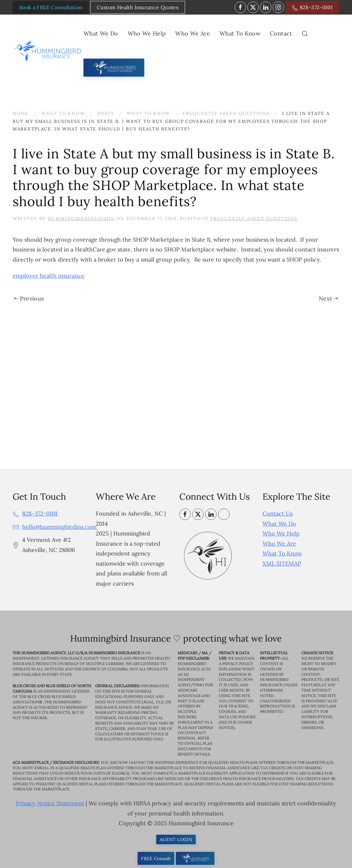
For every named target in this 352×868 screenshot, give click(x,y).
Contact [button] (281, 33)
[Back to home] (48, 51)
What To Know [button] (240, 33)
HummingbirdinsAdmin (81, 219)
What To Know (282, 553)
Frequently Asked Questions (254, 219)
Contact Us (278, 513)
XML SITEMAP (282, 564)
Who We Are (279, 544)
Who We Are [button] (193, 33)
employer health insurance (49, 276)
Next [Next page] (328, 298)
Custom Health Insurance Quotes (138, 7)
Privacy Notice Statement (50, 804)
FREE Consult (156, 858)
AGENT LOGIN (176, 839)
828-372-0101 (312, 8)
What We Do (279, 524)
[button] (305, 34)
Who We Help (281, 533)
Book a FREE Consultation (51, 7)
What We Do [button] (101, 33)
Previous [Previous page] (29, 298)
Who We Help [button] (147, 33)
